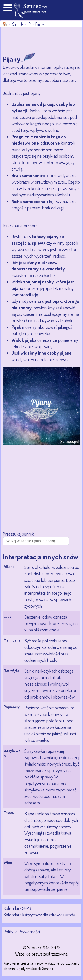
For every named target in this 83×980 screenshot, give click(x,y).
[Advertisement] (37, 41)
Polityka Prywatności (22, 931)
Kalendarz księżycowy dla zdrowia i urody (39, 914)
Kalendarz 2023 (17, 908)
